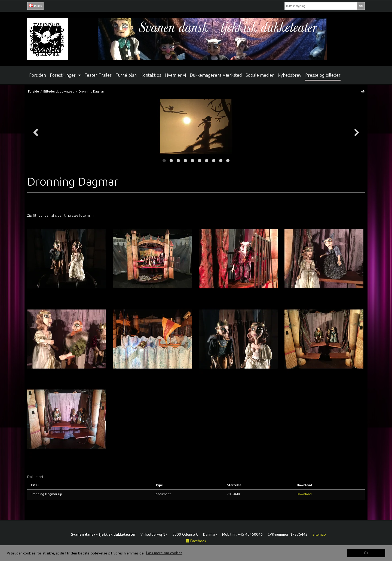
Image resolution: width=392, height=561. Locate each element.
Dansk (35, 6)
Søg (361, 6)
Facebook (196, 541)
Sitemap (319, 534)
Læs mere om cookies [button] (164, 553)
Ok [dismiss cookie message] (366, 553)
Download (304, 494)
